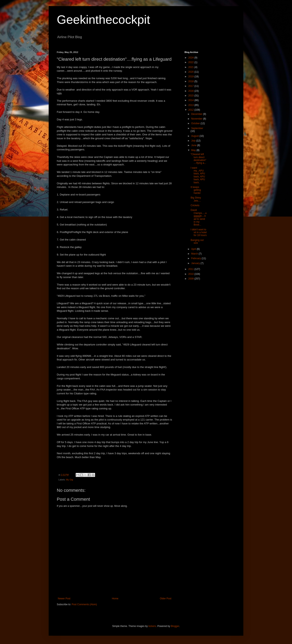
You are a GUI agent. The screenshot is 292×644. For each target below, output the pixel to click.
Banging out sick (197, 242)
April (194, 249)
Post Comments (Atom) (84, 604)
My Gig (70, 480)
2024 (191, 58)
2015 (191, 96)
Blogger (175, 626)
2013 (191, 105)
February (196, 258)
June (194, 145)
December (197, 114)
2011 (191, 269)
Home (115, 599)
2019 (191, 77)
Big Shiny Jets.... (196, 199)
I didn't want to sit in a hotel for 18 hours (199, 232)
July (194, 141)
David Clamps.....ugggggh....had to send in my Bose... (199, 217)
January (196, 263)
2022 (191, 62)
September (197, 128)
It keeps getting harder (196, 190)
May (194, 150)
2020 (191, 72)
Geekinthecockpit (103, 20)
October (196, 123)
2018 (191, 81)
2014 (191, 100)
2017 (191, 86)
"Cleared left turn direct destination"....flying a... (198, 159)
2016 (191, 91)
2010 (191, 274)
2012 (191, 110)
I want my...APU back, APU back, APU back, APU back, (198, 175)
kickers (152, 626)
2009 (191, 279)
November (197, 119)
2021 (191, 67)
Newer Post (64, 599)
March (195, 254)
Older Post (166, 599)
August (195, 136)
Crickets (195, 205)
